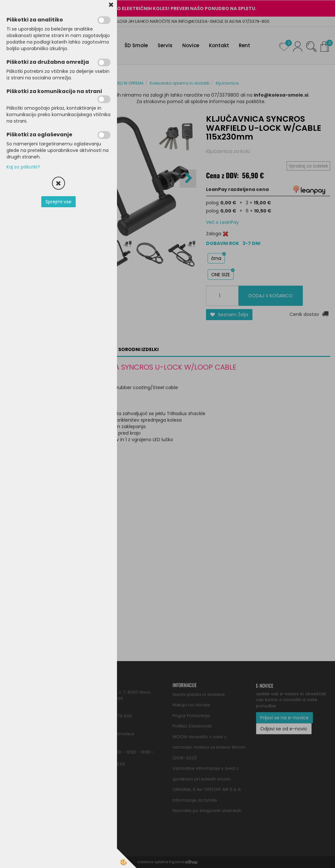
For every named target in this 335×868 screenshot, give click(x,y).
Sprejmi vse (58, 202)
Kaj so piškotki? (23, 167)
